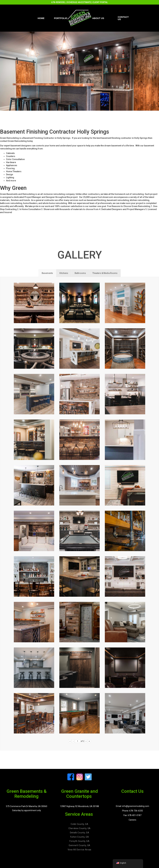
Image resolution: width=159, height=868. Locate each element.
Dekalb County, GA (80, 833)
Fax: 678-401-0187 (132, 815)
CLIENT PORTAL (100, 2)
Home (41, 18)
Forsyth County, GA (79, 841)
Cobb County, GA (79, 824)
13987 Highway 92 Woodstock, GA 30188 (79, 806)
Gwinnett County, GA (79, 845)
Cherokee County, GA (79, 828)
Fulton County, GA (80, 837)
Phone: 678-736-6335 (133, 811)
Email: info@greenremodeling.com (133, 806)
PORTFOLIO (61, 18)
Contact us (123, 18)
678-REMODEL (58, 2)
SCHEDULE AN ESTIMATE (79, 2)
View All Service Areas (79, 850)
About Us (98, 18)
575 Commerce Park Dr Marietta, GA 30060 (27, 806)
